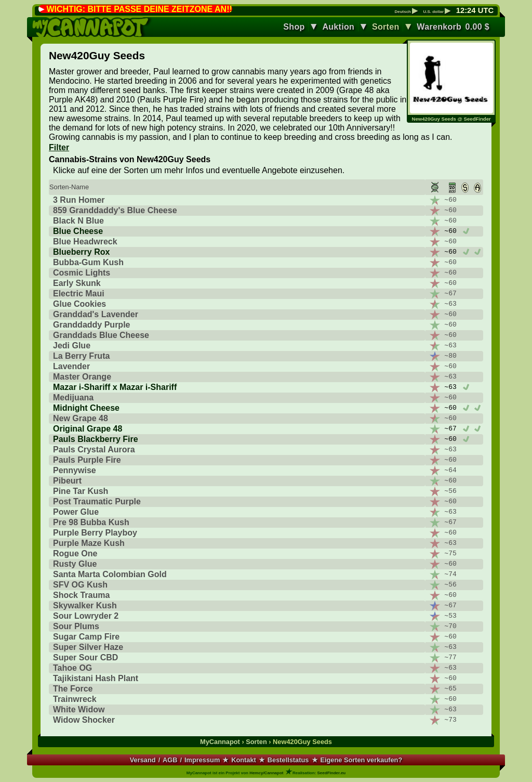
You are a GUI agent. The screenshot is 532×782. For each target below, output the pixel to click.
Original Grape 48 (88, 429)
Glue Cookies (79, 304)
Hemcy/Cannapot (266, 773)
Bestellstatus (288, 760)
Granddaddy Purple (91, 325)
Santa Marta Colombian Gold (110, 574)
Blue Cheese (78, 231)
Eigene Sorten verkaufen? (361, 760)
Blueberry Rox (81, 252)
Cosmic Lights (82, 273)
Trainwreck (75, 699)
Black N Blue (78, 221)
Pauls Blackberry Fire (96, 439)
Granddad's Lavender (96, 314)
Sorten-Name (69, 187)
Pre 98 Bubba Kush (91, 522)
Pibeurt (67, 481)
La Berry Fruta (81, 356)
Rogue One (75, 553)
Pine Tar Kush (81, 491)
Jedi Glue (72, 346)
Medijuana (73, 397)
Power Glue (76, 512)
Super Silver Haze (88, 647)
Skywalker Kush (85, 605)
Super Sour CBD (85, 657)
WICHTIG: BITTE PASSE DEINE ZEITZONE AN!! (139, 9)
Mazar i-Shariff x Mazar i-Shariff (115, 387)
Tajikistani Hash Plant (96, 678)
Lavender (71, 366)
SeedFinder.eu (332, 773)
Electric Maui (79, 294)
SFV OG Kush (80, 585)
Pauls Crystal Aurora (94, 449)
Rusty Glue (75, 564)
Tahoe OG (72, 668)
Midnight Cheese (86, 408)
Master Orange (82, 377)
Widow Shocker (84, 720)
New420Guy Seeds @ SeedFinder (451, 119)
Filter (59, 147)
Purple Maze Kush (89, 543)
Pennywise (75, 470)
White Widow (79, 709)
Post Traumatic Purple (97, 501)
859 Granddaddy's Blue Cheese (115, 210)
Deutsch (406, 12)
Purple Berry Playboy (95, 533)
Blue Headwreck (85, 242)
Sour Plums (76, 626)
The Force (73, 689)
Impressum (202, 760)
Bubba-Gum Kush (88, 262)
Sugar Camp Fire (86, 637)
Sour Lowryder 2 (86, 616)
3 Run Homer (79, 200)
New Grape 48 (81, 418)
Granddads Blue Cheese (101, 335)
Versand (143, 760)
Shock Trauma (81, 595)
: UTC (475, 10)
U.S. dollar (437, 12)
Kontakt (244, 760)
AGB (170, 760)
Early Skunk (77, 283)
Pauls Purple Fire (87, 460)
